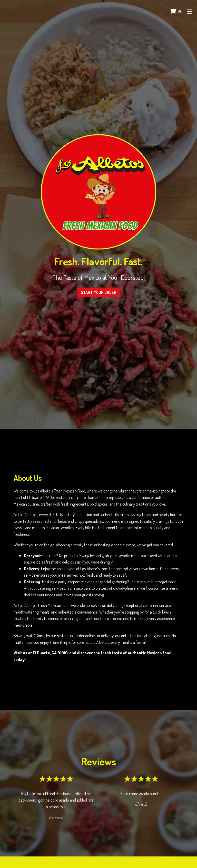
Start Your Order (99, 292)
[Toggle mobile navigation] (189, 12)
